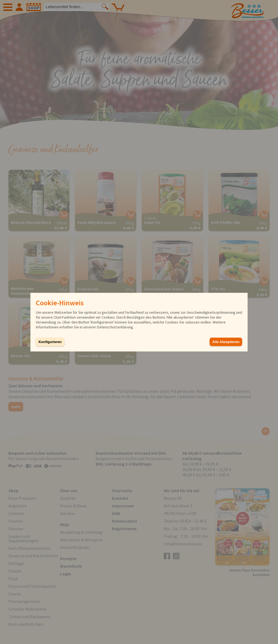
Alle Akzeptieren (226, 342)
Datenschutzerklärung (115, 327)
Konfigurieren (50, 342)
